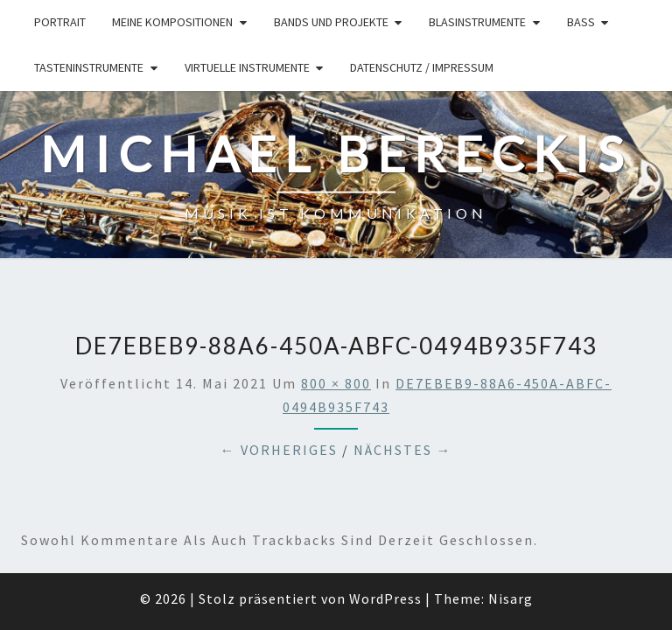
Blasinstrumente (477, 22)
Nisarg (511, 507)
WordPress (385, 507)
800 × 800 (336, 292)
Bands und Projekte (331, 22)
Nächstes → (403, 360)
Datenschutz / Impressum (422, 67)
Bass (581, 22)
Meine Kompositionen (172, 22)
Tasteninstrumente (89, 67)
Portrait (60, 22)
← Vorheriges (279, 360)
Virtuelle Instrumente (247, 67)
